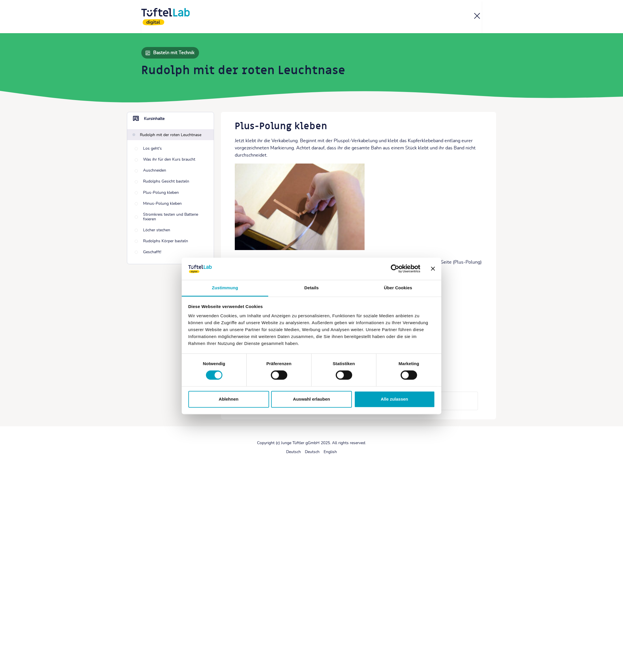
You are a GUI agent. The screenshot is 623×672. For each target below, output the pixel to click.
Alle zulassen (394, 399)
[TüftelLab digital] (166, 17)
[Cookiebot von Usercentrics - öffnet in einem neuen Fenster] (395, 269)
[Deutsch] (293, 452)
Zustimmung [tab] (225, 288)
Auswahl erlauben (311, 399)
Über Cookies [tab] (398, 288)
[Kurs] (477, 17)
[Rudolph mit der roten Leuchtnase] (167, 135)
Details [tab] (311, 288)
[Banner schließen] (433, 269)
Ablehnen (228, 399)
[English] (330, 452)
